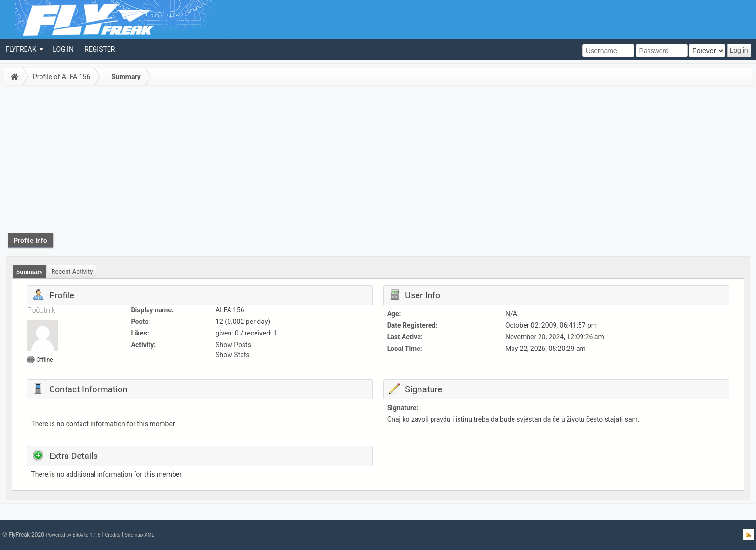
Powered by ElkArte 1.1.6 (73, 535)
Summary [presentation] (30, 272)
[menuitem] (24, 49)
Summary (126, 77)
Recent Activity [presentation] (72, 272)
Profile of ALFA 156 (61, 77)
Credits (112, 535)
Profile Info (30, 241)
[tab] (30, 272)
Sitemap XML (140, 535)
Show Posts (233, 345)
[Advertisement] (378, 161)
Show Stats (232, 355)
